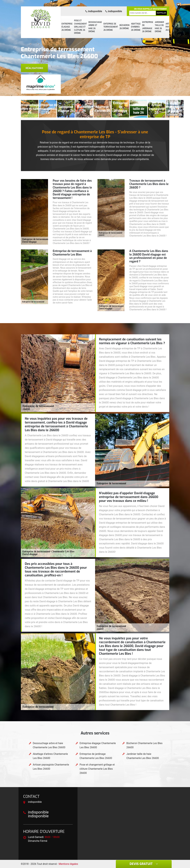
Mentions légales (68, 864)
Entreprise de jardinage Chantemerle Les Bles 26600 (96, 756)
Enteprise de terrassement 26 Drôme (111, 27)
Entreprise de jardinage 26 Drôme (148, 27)
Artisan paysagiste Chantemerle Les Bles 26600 (51, 767)
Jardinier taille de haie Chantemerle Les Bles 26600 (143, 756)
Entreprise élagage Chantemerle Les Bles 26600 (98, 745)
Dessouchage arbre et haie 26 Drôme (95, 27)
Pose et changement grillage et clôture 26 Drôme (81, 27)
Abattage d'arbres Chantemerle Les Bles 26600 (50, 756)
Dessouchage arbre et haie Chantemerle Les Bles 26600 (49, 745)
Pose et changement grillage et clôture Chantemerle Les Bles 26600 (97, 769)
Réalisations (34, 68)
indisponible (94, 11)
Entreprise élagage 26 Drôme (67, 27)
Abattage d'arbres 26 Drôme (136, 27)
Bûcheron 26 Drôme (124, 27)
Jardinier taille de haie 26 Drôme (159, 27)
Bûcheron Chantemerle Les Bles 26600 (144, 745)
